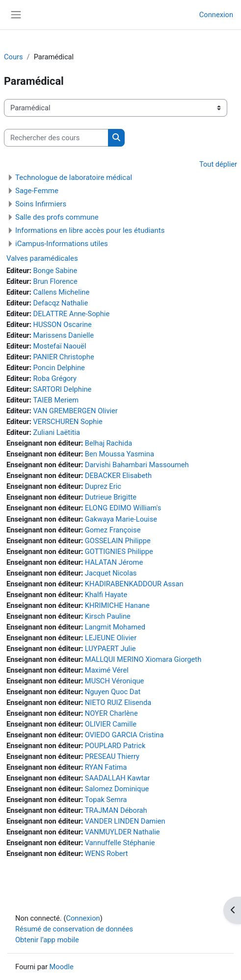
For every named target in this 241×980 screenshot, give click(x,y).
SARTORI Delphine (63, 389)
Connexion (216, 15)
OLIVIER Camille (111, 724)
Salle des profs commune (57, 217)
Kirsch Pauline (108, 616)
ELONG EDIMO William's (123, 508)
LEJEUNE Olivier (111, 638)
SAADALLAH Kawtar (117, 778)
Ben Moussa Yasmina (120, 454)
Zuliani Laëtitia (57, 432)
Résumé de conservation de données (74, 929)
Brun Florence (55, 281)
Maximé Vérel (107, 670)
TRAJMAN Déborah (116, 810)
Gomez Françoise (113, 530)
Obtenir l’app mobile (47, 940)
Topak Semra (106, 800)
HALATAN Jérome (114, 562)
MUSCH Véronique (115, 681)
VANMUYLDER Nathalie (122, 832)
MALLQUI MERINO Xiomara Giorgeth (143, 659)
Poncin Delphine (59, 368)
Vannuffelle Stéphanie (120, 843)
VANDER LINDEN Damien (125, 821)
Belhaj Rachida (108, 443)
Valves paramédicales (42, 258)
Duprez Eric (103, 486)
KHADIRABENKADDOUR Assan (134, 584)
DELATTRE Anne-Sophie (72, 314)
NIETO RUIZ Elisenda (118, 703)
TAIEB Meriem (56, 400)
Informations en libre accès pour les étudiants (90, 230)
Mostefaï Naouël (60, 346)
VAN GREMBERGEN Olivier (76, 411)
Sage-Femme (37, 191)
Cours (13, 57)
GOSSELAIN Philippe (118, 541)
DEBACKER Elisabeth (118, 476)
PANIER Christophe (64, 357)
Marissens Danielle (64, 335)
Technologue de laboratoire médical (74, 177)
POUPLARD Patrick (115, 746)
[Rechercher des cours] (56, 138)
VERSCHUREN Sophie (68, 422)
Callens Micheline (62, 292)
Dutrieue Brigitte (111, 497)
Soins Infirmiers (41, 204)
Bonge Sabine (55, 271)
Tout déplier (218, 164)
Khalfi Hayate (106, 595)
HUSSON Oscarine (63, 325)
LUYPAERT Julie (110, 649)
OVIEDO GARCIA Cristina (124, 735)
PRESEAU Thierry (112, 756)
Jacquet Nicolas (111, 573)
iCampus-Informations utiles (62, 244)
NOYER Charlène (111, 713)
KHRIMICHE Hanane (117, 605)
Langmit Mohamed (115, 627)
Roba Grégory (55, 378)
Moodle (62, 967)
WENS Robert (107, 854)
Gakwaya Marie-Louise (121, 519)
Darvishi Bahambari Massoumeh (137, 465)
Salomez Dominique (117, 789)
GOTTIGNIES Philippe (119, 552)
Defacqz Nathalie (61, 303)
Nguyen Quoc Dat (113, 692)
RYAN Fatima (106, 767)
